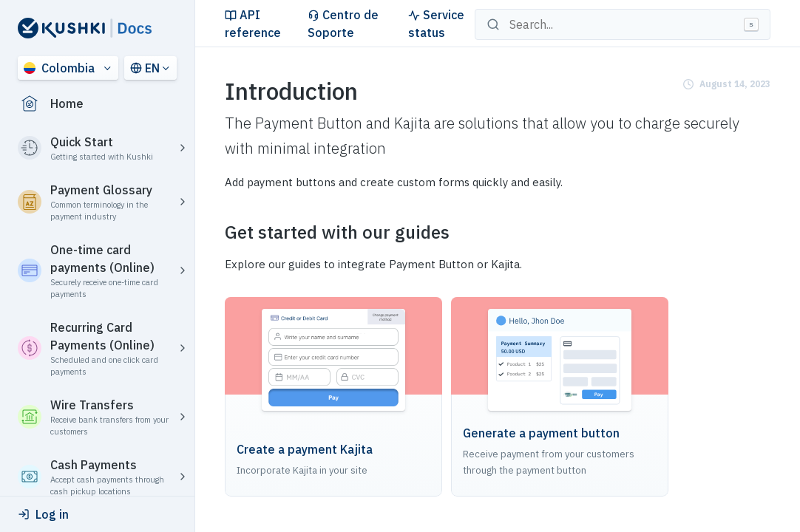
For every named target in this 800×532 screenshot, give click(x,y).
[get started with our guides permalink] (216, 232)
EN (145, 68)
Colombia (59, 68)
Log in (43, 514)
